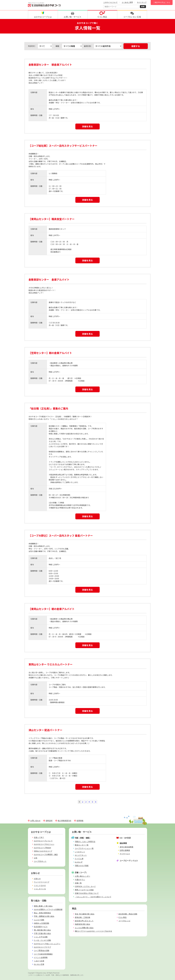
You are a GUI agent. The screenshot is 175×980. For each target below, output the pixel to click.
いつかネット (80, 852)
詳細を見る (87, 126)
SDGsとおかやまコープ (43, 851)
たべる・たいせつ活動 (42, 940)
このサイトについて (110, 2)
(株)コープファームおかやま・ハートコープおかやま (93, 931)
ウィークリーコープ (42, 882)
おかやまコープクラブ (42, 947)
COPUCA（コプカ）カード (85, 886)
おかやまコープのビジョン (44, 844)
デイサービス (125, 854)
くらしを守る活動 (41, 937)
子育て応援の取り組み (42, 933)
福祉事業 (123, 843)
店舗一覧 (78, 883)
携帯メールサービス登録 (84, 890)
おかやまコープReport (42, 848)
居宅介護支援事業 (127, 847)
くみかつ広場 (39, 961)
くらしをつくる (40, 889)
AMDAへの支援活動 (42, 923)
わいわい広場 (39, 964)
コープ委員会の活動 (42, 951)
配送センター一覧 (82, 845)
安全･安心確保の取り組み (85, 914)
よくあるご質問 (127, 2)
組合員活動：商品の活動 (128, 914)
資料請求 (49, 821)
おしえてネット (81, 855)
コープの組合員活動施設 (43, 954)
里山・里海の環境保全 (42, 913)
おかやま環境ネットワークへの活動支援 (48, 909)
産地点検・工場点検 (83, 917)
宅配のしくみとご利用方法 (85, 842)
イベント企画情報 (41, 957)
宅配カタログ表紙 (82, 866)
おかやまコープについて (43, 841)
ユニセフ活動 (39, 920)
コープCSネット (40, 861)
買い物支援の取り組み (42, 930)
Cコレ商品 (122, 917)
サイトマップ (142, 2)
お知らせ (37, 879)
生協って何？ (39, 837)
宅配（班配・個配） (83, 838)
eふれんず (79, 862)
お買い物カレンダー (83, 876)
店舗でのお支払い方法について (87, 893)
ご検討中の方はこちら (162, 2)
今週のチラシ (80, 880)
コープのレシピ (124, 921)
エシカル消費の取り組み (84, 928)
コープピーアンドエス (129, 861)
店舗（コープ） (81, 872)
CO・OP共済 (125, 838)
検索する (136, 46)
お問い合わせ (35, 821)
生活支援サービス (41, 927)
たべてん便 (79, 859)
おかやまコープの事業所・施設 (46, 854)
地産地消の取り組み (83, 924)
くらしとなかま (40, 885)
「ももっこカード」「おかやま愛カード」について (93, 897)
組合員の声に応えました (84, 921)
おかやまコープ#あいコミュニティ (47, 944)
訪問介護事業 (125, 850)
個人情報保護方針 (65, 821)
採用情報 (80, 821)
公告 (36, 858)
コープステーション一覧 (84, 848)
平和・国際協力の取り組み (44, 916)
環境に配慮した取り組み (43, 906)
